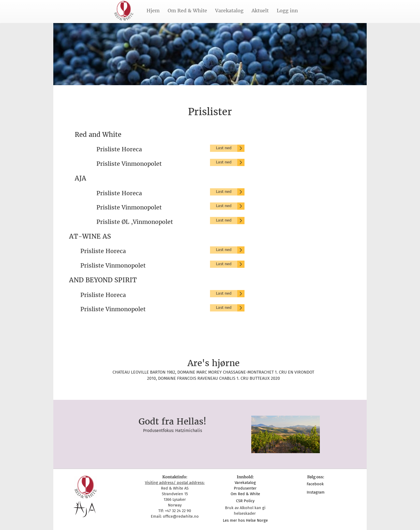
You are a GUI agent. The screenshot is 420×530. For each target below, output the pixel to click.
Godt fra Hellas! (172, 422)
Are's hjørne (213, 363)
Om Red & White (187, 11)
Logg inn (287, 11)
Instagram (316, 492)
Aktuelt (260, 11)
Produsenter (245, 488)
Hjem (153, 11)
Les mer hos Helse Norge (245, 520)
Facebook (316, 484)
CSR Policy (245, 501)
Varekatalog (229, 11)
